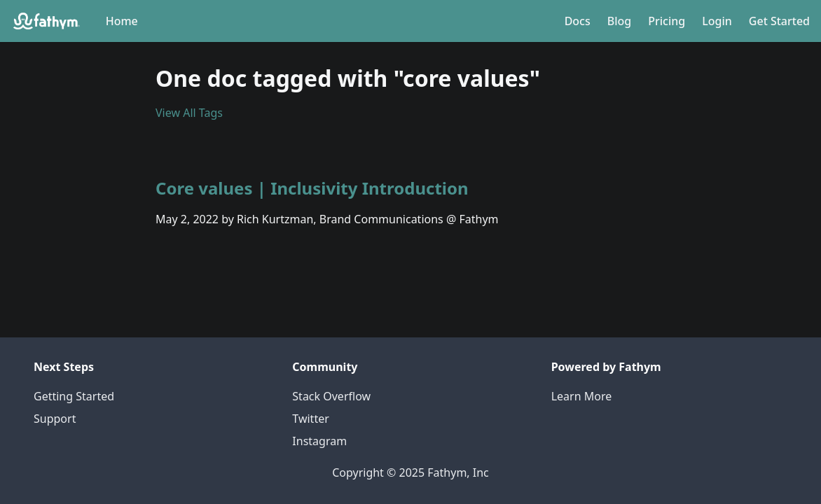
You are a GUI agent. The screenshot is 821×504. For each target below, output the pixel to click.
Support (55, 419)
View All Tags (189, 113)
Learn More (582, 396)
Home (122, 21)
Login (717, 21)
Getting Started (74, 396)
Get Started (779, 21)
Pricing (667, 21)
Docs (578, 21)
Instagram (319, 441)
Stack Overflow (331, 396)
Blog (619, 21)
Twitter (310, 419)
